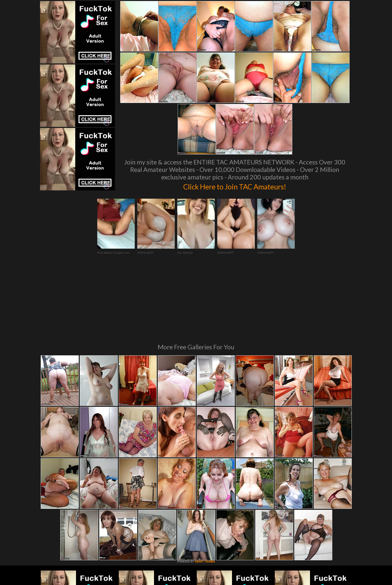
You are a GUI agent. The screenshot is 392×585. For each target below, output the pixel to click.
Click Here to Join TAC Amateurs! (235, 186)
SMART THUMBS (205, 493)
